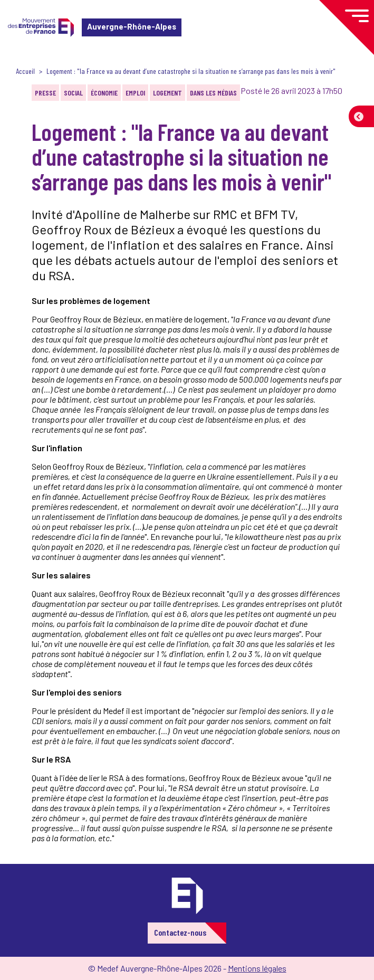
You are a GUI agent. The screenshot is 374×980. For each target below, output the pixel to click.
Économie (104, 93)
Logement (167, 93)
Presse (45, 93)
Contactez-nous (180, 932)
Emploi (135, 93)
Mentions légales (257, 968)
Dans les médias (213, 93)
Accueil (25, 71)
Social (73, 93)
